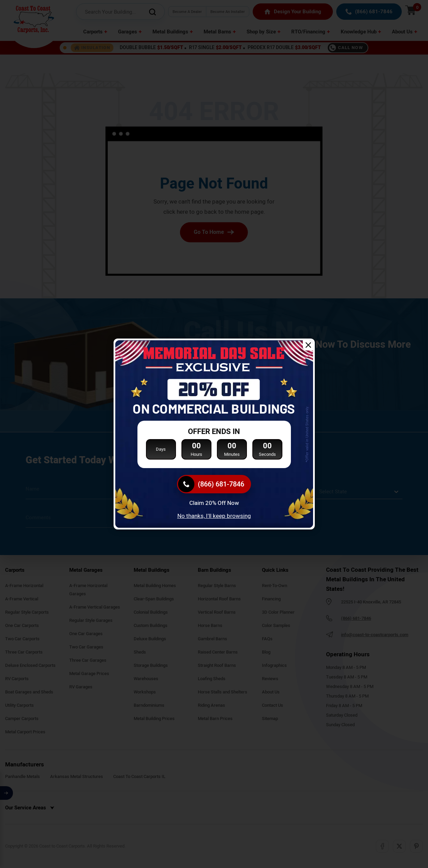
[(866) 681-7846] (214, 484)
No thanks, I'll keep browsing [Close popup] (214, 516)
